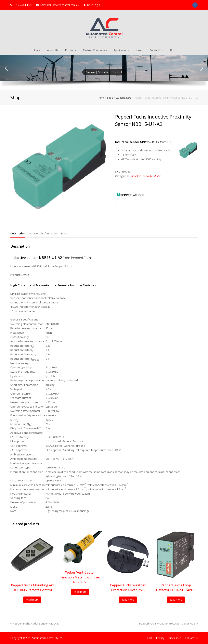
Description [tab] (18, 233)
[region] (104, 73)
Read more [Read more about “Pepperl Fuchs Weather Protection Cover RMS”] (128, 600)
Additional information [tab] (43, 233)
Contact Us (191, 638)
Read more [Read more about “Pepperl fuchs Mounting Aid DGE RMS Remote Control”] (32, 600)
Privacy (160, 638)
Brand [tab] (64, 233)
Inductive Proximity (141, 176)
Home (101, 98)
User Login (94, 5)
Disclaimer (175, 638)
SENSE (157, 176)
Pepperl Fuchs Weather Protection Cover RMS (168, 624)
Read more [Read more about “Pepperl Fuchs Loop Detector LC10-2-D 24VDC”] (176, 600)
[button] (6, 68)
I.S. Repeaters (123, 98)
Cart (150, 638)
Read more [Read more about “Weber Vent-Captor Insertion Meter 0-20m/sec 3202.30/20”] (80, 592)
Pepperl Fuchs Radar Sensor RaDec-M (35, 624)
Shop (110, 98)
